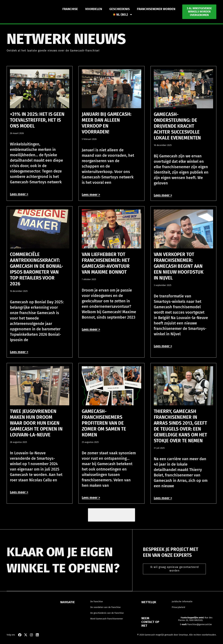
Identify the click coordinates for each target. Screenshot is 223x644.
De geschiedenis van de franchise (107, 615)
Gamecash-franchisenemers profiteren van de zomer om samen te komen (104, 423)
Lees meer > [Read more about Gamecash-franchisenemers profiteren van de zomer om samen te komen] (91, 498)
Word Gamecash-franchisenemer (107, 621)
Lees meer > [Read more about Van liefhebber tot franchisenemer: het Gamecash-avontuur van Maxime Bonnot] (91, 329)
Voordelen (94, 9)
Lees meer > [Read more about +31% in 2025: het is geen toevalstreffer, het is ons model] (19, 194)
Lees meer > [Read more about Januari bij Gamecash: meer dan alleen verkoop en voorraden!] (91, 195)
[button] (112, 516)
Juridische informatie (182, 603)
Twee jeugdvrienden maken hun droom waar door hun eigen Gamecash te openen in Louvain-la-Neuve (36, 423)
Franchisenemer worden (156, 9)
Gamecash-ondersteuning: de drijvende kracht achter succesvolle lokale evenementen (177, 126)
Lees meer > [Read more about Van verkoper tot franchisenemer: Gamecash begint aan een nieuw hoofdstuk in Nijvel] (163, 346)
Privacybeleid (178, 609)
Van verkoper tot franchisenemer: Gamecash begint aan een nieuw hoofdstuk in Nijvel (179, 266)
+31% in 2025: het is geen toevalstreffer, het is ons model (37, 120)
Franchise (70, 9)
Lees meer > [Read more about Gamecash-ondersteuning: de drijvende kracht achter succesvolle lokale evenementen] (163, 195)
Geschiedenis (119, 9)
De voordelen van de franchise (105, 609)
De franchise (97, 603)
